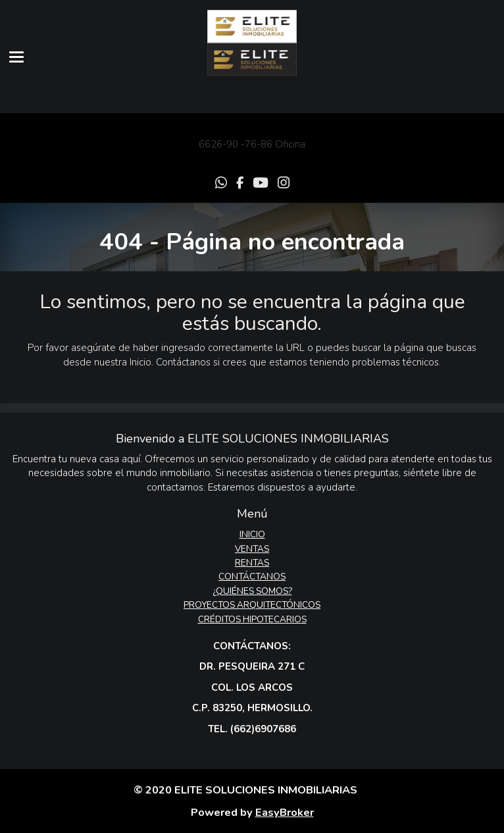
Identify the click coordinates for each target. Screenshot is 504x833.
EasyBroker (285, 812)
